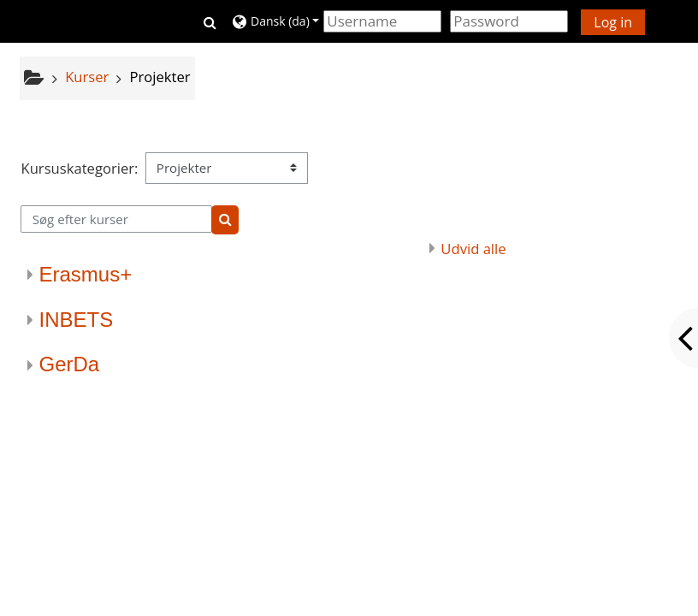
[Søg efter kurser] (116, 219)
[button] (210, 21)
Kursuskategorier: (79, 168)
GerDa (69, 364)
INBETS (76, 320)
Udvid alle (473, 249)
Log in (613, 22)
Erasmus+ (85, 274)
